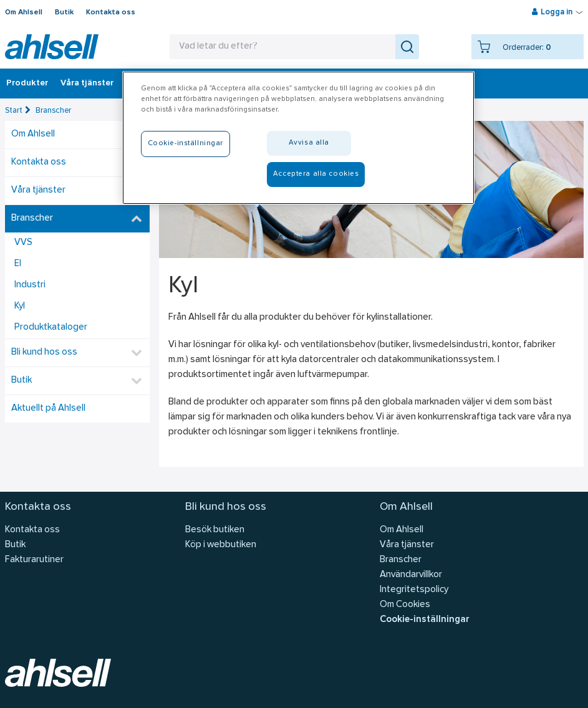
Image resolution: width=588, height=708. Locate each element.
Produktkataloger (51, 328)
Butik (64, 12)
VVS (23, 243)
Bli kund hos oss (44, 352)
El (18, 264)
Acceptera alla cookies (316, 174)
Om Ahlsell (24, 12)
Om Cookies (405, 605)
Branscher (53, 111)
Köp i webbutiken (221, 545)
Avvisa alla (309, 143)
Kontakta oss (111, 12)
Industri (30, 285)
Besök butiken (215, 530)
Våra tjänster (87, 84)
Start (14, 111)
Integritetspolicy (414, 590)
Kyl (20, 306)
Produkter (27, 84)
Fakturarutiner (34, 560)
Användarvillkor (411, 575)
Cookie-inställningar (424, 620)
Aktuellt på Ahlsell (48, 409)
